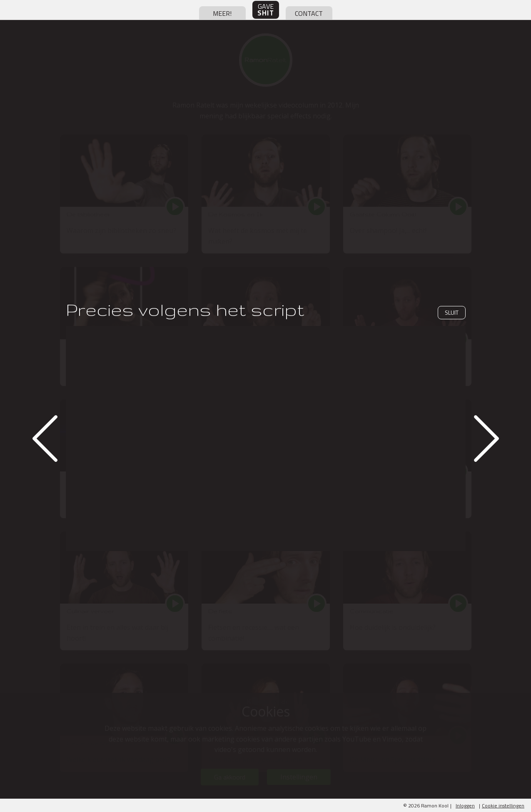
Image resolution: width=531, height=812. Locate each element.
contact (309, 13)
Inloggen (465, 806)
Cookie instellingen (503, 806)
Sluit (452, 312)
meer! (222, 13)
